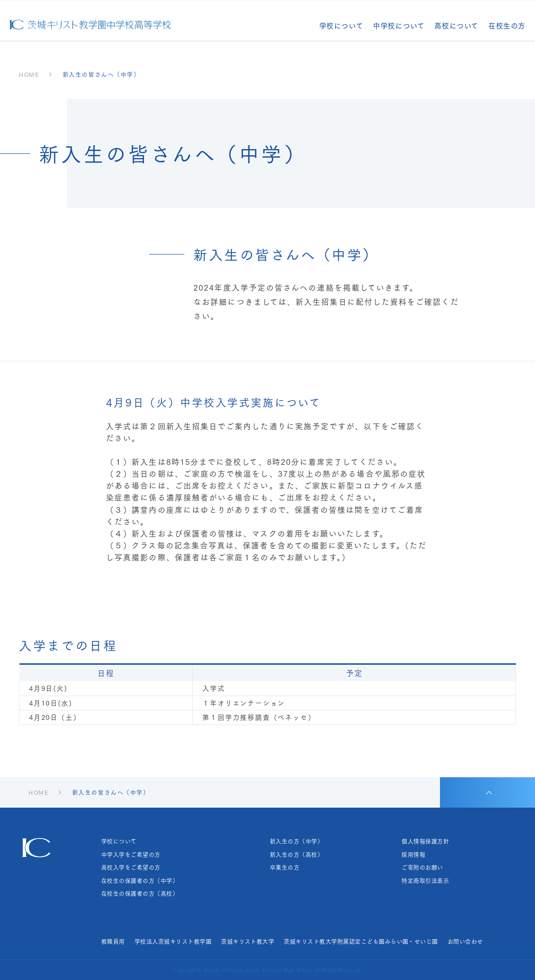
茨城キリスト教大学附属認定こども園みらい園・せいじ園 (361, 942)
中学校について (399, 26)
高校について (456, 26)
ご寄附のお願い (422, 867)
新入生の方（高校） (296, 855)
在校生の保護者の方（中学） (140, 881)
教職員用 (113, 942)
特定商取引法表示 (425, 881)
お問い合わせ (465, 942)
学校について (341, 26)
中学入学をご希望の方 (131, 855)
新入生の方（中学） (296, 841)
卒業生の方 (285, 867)
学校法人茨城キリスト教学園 (173, 942)
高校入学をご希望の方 (131, 867)
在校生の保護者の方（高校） (140, 894)
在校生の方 (507, 26)
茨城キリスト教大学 (248, 942)
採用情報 (413, 855)
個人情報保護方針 (425, 841)
